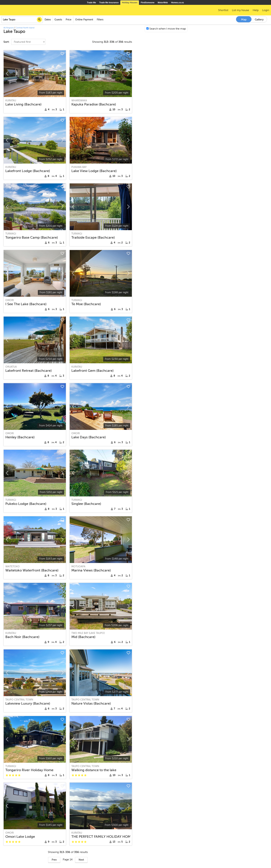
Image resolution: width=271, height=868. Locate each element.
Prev (54, 860)
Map (244, 20)
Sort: (7, 42)
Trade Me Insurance (109, 3)
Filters (100, 20)
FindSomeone (148, 3)
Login (266, 10)
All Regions (9, 28)
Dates (48, 20)
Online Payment (84, 20)
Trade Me (91, 3)
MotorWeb (163, 3)
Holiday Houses (130, 3)
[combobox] (22, 20)
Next (81, 860)
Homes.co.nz (177, 3)
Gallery (259, 20)
